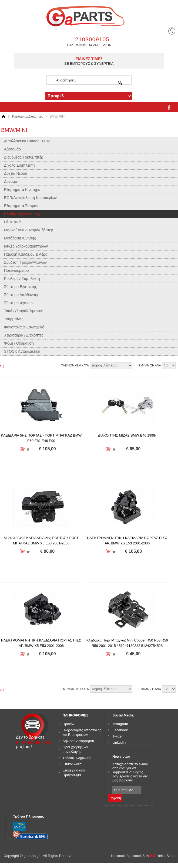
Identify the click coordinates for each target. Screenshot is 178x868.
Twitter (117, 737)
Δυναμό (11, 181)
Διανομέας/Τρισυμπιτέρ (24, 157)
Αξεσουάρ (12, 149)
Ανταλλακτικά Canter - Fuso (27, 141)
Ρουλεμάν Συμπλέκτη (22, 279)
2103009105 (92, 39)
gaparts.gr (89, 16)
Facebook (120, 730)
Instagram (120, 724)
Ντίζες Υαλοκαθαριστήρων (26, 246)
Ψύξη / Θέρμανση (19, 343)
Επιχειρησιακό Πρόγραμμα (74, 773)
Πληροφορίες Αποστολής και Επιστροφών (82, 733)
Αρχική (3, 117)
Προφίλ (68, 724)
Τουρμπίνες (14, 319)
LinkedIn (119, 743)
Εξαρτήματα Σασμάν (21, 206)
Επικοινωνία (72, 764)
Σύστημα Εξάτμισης (21, 287)
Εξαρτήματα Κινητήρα (22, 190)
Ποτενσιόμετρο (16, 270)
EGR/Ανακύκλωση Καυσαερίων (30, 198)
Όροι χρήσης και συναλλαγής (75, 750)
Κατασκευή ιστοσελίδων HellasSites (143, 856)
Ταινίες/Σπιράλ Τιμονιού (24, 311)
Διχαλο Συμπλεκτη (19, 165)
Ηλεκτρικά (12, 222)
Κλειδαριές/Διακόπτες (28, 116)
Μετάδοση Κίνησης (20, 238)
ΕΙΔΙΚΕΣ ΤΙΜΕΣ (89, 59)
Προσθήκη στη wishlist (27, 449)
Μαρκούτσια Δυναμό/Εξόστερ (29, 230)
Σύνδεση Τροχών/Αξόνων (25, 262)
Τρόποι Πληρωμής (77, 758)
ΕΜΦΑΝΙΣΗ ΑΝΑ (150, 365)
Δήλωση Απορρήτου (78, 741)
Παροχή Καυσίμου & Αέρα (26, 254)
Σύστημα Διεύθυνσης (22, 295)
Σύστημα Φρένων (19, 303)
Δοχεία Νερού (16, 173)
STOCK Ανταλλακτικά (22, 351)
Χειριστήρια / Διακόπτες (24, 335)
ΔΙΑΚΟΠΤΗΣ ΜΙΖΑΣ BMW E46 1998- (125, 435)
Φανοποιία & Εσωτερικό (24, 327)
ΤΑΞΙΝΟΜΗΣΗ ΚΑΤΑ (75, 365)
